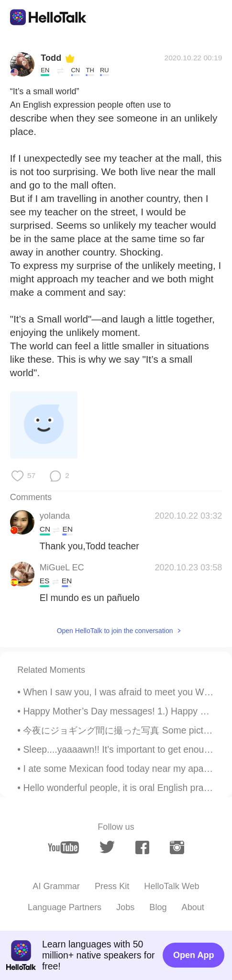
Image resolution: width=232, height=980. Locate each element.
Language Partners (65, 907)
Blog (158, 907)
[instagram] (177, 847)
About (193, 907)
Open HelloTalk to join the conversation (115, 631)
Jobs (125, 907)
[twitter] (107, 847)
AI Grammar (56, 886)
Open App (194, 955)
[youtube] (63, 847)
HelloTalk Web (171, 886)
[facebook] (143, 847)
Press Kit (112, 886)
